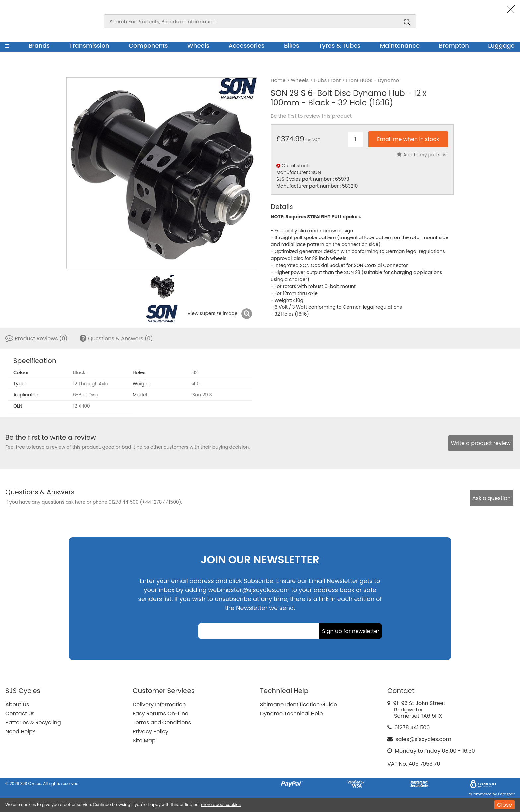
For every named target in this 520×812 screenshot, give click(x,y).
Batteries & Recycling (33, 723)
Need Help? (20, 732)
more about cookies (221, 805)
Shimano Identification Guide (298, 704)
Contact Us (20, 714)
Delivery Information (159, 704)
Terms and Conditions (162, 723)
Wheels (198, 46)
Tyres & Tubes (340, 46)
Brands (39, 46)
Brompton (454, 46)
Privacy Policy (151, 732)
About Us (17, 704)
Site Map (144, 741)
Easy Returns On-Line (161, 714)
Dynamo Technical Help (292, 714)
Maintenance (400, 46)
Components (148, 46)
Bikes (292, 46)
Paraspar (506, 794)
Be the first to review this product (311, 116)
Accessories (246, 46)
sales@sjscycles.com (423, 739)
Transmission (89, 46)
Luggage (501, 46)
